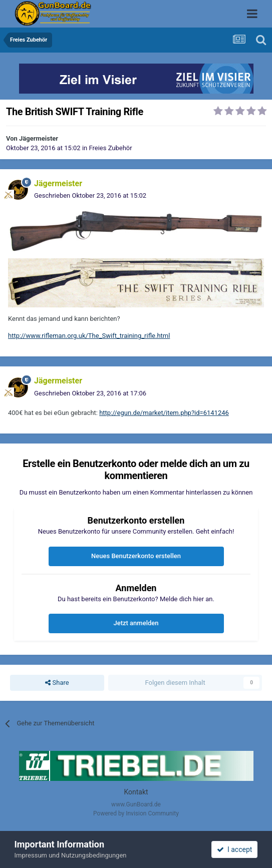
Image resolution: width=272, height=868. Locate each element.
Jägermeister (39, 138)
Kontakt (136, 792)
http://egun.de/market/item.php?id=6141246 (164, 413)
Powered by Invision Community (136, 813)
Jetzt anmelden (136, 623)
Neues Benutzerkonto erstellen (136, 556)
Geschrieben (90, 195)
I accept (234, 849)
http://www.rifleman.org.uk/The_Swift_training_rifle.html (89, 336)
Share (57, 683)
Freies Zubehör (110, 148)
